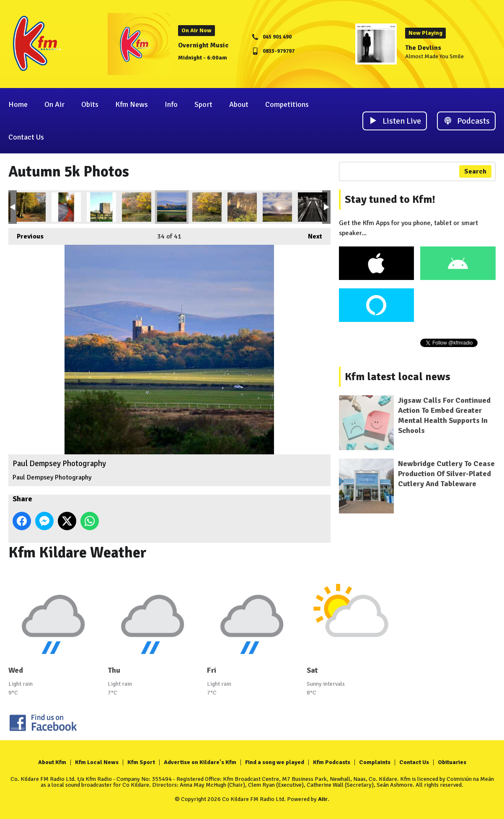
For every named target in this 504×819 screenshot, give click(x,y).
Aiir (323, 799)
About (239, 104)
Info (171, 104)
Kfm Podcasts (332, 762)
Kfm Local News (97, 762)
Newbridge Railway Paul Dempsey (313, 207)
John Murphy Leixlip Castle (242, 207)
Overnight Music (203, 45)
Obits (90, 104)
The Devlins (423, 48)
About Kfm (52, 762)
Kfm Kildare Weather (78, 553)
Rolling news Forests (207, 207)
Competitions (287, 104)
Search (475, 171)
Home (18, 104)
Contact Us (26, 137)
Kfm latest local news (398, 377)
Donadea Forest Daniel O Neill (137, 207)
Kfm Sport (141, 762)
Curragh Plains (277, 207)
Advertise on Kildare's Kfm (200, 762)
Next (311, 234)
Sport (203, 104)
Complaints (375, 762)
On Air (54, 104)
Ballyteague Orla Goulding (66, 207)
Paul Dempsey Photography (172, 207)
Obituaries (452, 762)
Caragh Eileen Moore (31, 207)
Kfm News (132, 104)
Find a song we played (275, 762)
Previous (26, 234)
